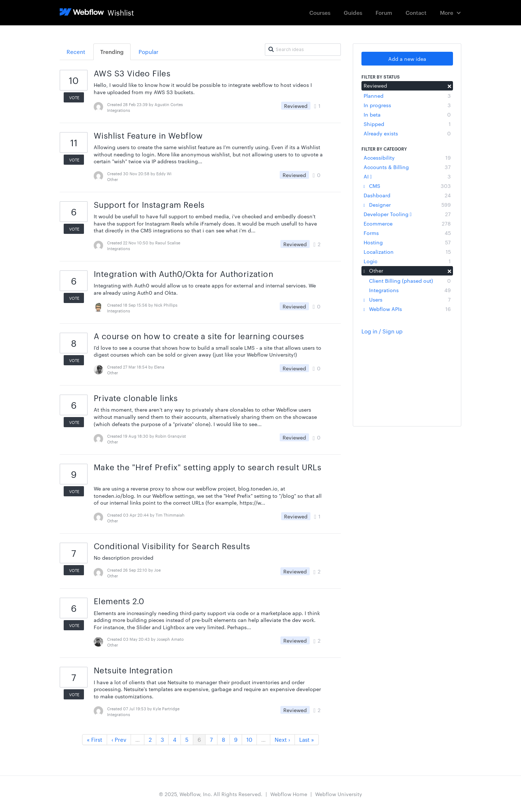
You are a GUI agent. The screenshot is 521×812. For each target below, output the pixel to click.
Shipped (407, 124)
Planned (407, 96)
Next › (282, 739)
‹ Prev (119, 739)
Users (407, 299)
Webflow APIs (407, 309)
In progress (407, 105)
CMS (407, 186)
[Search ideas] (303, 50)
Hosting (407, 242)
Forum (384, 12)
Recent (76, 52)
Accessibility (407, 157)
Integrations (410, 290)
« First (95, 739)
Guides (353, 12)
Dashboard (407, 195)
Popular (149, 52)
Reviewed (407, 85)
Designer (407, 205)
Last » (307, 739)
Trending (112, 52)
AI (407, 176)
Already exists (407, 133)
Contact (416, 12)
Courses (320, 12)
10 (249, 739)
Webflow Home (289, 794)
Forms (407, 233)
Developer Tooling (407, 214)
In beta (407, 114)
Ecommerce (407, 223)
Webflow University (339, 794)
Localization (407, 252)
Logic (407, 261)
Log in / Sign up (382, 331)
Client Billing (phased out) (410, 281)
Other (407, 270)
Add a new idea (407, 59)
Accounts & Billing (407, 167)
